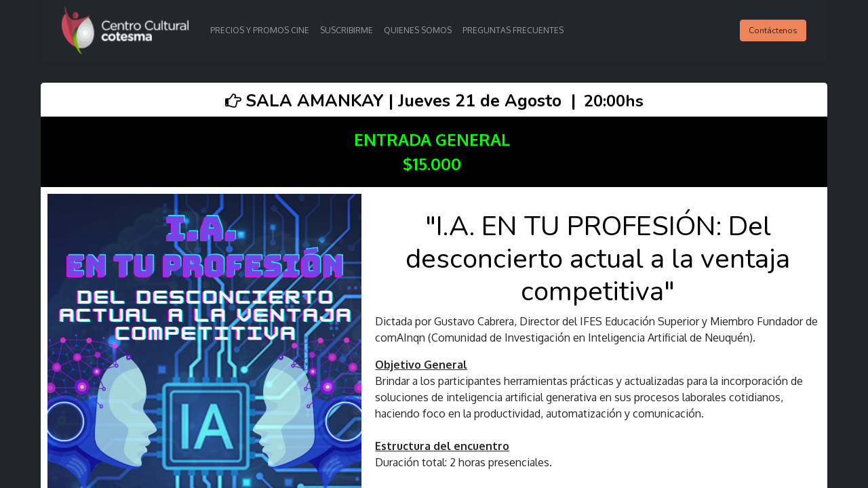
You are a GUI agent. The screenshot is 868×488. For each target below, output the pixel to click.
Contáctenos (773, 30)
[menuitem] (260, 30)
